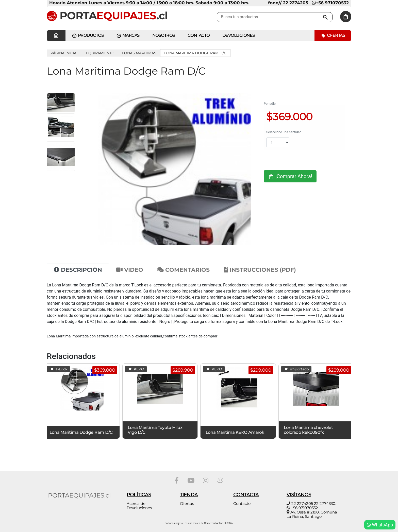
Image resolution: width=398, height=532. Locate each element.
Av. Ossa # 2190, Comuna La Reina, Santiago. (312, 514)
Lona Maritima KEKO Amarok (235, 432)
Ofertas (333, 36)
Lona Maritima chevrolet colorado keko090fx (308, 430)
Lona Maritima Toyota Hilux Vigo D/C (155, 430)
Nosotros (164, 35)
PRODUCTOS (88, 36)
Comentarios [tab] (184, 270)
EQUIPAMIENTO (100, 53)
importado (296, 369)
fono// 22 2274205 (288, 3)
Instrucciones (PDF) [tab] (260, 270)
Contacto (242, 503)
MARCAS (128, 36)
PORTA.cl (107, 15)
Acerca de (136, 503)
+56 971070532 (330, 3)
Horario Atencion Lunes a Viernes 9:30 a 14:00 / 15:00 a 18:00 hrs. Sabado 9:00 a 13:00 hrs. (149, 3)
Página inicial (64, 53)
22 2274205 (302, 503)
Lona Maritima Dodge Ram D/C (195, 53)
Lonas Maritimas (139, 53)
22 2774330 (325, 503)
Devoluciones (239, 35)
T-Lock (58, 369)
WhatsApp (380, 525)
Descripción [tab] (78, 270)
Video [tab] (130, 270)
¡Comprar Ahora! (290, 177)
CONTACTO (199, 35)
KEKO (136, 369)
